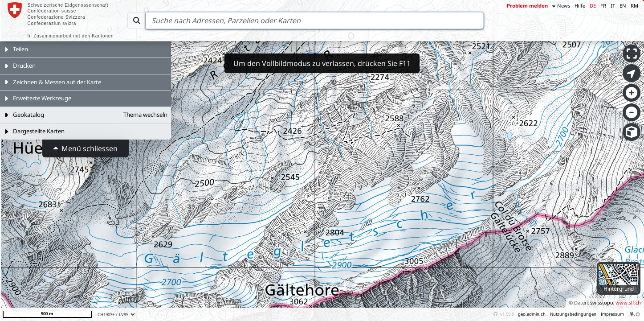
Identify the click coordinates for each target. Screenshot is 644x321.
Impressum (612, 314)
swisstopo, (602, 302)
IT (613, 6)
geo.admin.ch (532, 314)
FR (603, 6)
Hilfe (580, 6)
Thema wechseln (145, 115)
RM (634, 6)
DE (593, 6)
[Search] (315, 21)
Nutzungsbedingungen (573, 314)
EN (623, 6)
